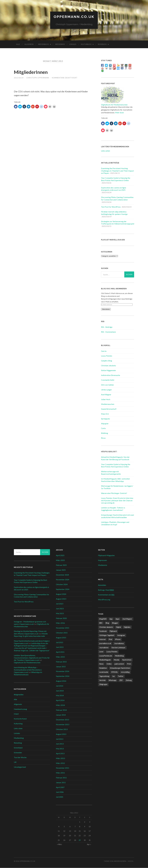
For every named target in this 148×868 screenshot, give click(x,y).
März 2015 (60, 657)
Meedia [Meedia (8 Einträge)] (117, 660)
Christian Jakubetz (109, 366)
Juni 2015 (60, 647)
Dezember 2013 (62, 720)
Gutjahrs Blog (107, 361)
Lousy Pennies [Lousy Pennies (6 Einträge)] (112, 652)
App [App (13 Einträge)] (111, 619)
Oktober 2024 (62, 584)
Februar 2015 (61, 662)
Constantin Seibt (108, 380)
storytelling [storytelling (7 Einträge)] (125, 672)
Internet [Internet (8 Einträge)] (103, 639)
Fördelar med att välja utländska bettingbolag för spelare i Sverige (114, 213)
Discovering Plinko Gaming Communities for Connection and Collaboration (117, 199)
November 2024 (63, 580)
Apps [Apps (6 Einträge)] (118, 619)
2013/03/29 (19, 78)
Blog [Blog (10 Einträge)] (107, 623)
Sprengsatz (106, 419)
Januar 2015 (61, 667)
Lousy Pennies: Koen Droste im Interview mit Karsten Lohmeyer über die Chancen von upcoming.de (117, 501)
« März (59, 844)
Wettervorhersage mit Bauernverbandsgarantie (111, 473)
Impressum (102, 560)
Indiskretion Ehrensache (111, 375)
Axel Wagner (106, 395)
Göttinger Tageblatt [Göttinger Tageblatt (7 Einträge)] (107, 635)
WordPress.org (104, 600)
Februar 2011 (61, 778)
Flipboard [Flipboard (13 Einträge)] (113, 631)
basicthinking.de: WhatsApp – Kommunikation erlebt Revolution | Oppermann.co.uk (28, 670)
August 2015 (61, 638)
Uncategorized (20, 767)
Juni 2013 (60, 744)
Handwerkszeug (20, 709)
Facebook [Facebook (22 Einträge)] (103, 631)
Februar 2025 (61, 565)
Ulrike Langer (106, 390)
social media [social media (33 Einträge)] (104, 672)
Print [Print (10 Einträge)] (129, 664)
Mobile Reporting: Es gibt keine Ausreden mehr (31, 635)
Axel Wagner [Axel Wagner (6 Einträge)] (127, 619)
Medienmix (60, 44)
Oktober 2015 (62, 633)
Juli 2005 (60, 797)
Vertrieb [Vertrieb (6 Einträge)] (102, 680)
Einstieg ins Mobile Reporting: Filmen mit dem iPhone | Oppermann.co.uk (30, 633)
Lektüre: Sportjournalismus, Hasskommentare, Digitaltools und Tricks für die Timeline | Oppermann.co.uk (32, 658)
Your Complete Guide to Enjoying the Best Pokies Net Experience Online (116, 179)
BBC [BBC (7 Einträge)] (101, 623)
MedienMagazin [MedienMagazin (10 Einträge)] (105, 660)
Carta (103, 428)
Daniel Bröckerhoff (109, 409)
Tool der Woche (20, 757)
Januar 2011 (61, 783)
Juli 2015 (60, 642)
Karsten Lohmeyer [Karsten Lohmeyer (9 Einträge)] (118, 648)
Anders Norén (120, 861)
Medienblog (44, 44)
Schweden (18, 753)
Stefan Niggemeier (109, 370)
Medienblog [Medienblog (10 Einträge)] (119, 656)
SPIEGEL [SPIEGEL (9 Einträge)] (115, 672)
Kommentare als (106, 595)
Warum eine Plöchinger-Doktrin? (114, 493)
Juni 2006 (60, 792)
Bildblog (105, 433)
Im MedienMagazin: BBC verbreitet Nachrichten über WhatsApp (115, 480)
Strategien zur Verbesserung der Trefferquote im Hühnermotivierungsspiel (118, 223)
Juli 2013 (60, 739)
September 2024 (63, 589)
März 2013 (60, 758)
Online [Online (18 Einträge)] (109, 664)
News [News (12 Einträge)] (101, 664)
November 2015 (63, 628)
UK (15, 762)
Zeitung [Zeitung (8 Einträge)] (129, 680)
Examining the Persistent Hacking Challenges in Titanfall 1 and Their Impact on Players (117, 171)
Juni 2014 (60, 691)
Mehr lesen (119, 113)
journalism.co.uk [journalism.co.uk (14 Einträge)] (105, 644)
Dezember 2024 (62, 575)
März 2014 (60, 705)
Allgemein (29, 44)
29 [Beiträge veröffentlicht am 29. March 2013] (80, 840)
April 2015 (60, 652)
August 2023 (61, 599)
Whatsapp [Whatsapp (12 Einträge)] (113, 680)
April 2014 (60, 700)
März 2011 (60, 773)
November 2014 (63, 671)
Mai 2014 (60, 696)
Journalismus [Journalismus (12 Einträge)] (119, 644)
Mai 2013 (60, 749)
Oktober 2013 (62, 729)
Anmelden (102, 585)
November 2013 (63, 725)
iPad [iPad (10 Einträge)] (110, 639)
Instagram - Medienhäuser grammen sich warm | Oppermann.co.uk (30, 623)
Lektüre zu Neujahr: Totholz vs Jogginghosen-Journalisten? (113, 509)
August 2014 (61, 681)
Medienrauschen (108, 404)
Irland (16, 714)
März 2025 (60, 560)
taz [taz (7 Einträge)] (114, 676)
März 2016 (60, 623)
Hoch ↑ (131, 861)
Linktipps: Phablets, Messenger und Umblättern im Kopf (115, 524)
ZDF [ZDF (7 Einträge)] (121, 680)
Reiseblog (102, 44)
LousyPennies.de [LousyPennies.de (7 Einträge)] (106, 656)
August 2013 (61, 734)
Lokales (73, 44)
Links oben (18, 728)
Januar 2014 (61, 715)
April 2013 (60, 754)
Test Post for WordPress (111, 207)
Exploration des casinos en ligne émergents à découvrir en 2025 (114, 189)
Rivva (103, 438)
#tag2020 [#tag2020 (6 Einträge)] (103, 619)
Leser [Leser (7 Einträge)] (101, 652)
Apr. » (89, 844)
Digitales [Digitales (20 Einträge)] (127, 627)
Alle (18, 44)
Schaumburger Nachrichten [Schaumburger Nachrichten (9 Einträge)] (120, 668)
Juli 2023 (60, 604)
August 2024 (61, 594)
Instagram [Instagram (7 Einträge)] (121, 635)
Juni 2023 (60, 609)
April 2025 (60, 556)
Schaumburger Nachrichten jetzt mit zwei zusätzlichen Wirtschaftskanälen (117, 516)
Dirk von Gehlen (107, 385)
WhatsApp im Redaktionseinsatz (28, 674)
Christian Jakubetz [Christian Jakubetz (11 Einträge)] (106, 627)
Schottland (18, 748)
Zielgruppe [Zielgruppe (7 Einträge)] (103, 685)
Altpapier (105, 424)
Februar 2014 (61, 710)
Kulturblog (86, 44)
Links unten (106, 151)
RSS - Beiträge (107, 327)
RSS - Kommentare (108, 332)
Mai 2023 (60, 613)
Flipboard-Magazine (106, 556)
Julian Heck (106, 399)
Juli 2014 (60, 686)
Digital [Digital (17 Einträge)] (118, 627)
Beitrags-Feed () (106, 590)
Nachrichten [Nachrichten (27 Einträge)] (127, 660)
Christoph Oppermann (38, 78)
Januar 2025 (61, 570)
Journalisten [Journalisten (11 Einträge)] (104, 648)
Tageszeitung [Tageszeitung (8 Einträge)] (104, 676)
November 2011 (63, 768)
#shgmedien (19, 695)
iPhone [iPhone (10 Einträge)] (118, 639)
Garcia (104, 351)
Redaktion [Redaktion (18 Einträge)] (103, 668)
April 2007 (60, 787)
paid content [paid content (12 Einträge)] (119, 664)
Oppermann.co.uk (74, 17)
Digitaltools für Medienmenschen (114, 105)
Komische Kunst (20, 719)
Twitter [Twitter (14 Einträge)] (121, 676)
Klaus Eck (105, 414)
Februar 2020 (61, 618)
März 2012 (60, 763)
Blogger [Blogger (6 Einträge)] (115, 623)
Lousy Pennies (107, 356)
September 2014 (63, 676)
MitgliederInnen (33, 72)
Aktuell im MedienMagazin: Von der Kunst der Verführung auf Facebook (115, 458)
